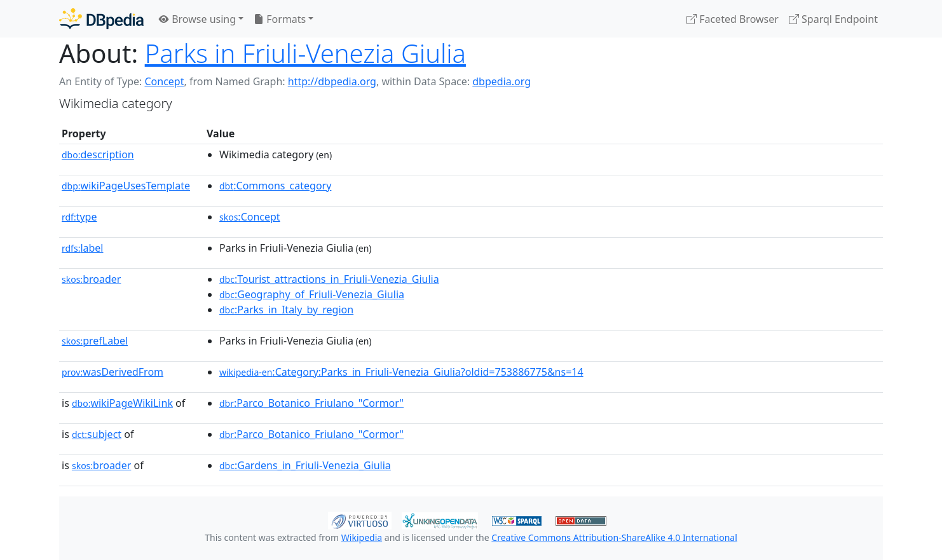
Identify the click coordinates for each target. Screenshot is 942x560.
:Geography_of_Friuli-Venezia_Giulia (312, 294)
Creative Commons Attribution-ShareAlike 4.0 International (614, 537)
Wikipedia (362, 537)
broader (91, 279)
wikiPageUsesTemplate (126, 186)
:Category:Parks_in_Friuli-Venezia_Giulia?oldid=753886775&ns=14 (401, 372)
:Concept (250, 217)
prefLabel (95, 341)
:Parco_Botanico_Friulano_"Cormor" (311, 403)
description (98, 154)
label (83, 248)
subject (97, 434)
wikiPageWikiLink (122, 403)
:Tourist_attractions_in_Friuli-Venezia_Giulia (329, 279)
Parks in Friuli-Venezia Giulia (305, 53)
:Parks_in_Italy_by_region (286, 310)
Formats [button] (280, 19)
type (79, 217)
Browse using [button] (197, 19)
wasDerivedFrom (113, 372)
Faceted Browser (733, 19)
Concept (164, 81)
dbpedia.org (502, 81)
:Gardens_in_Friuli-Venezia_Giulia (305, 465)
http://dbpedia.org (332, 81)
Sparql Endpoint (833, 19)
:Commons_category (275, 186)
